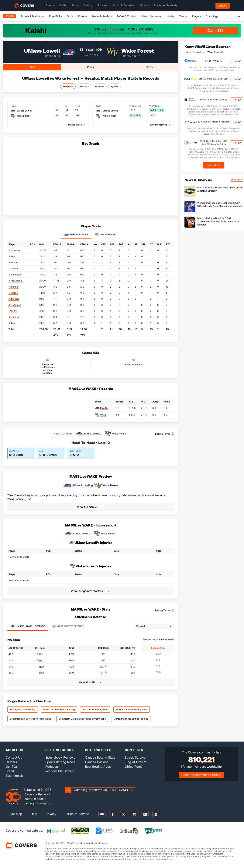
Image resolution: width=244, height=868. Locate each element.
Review (237, 61)
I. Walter (13, 311)
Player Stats (75, 125)
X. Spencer (14, 250)
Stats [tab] (32, 67)
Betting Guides (60, 750)
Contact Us (14, 757)
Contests (134, 750)
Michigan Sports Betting (23, 709)
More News (237, 180)
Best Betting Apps (98, 767)
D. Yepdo (13, 269)
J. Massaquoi (15, 281)
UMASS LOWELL (77, 534)
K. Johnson (14, 317)
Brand (10, 771)
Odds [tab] (149, 67)
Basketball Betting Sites (95, 709)
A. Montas (14, 299)
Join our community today (201, 775)
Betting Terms (165, 434)
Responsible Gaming (60, 771)
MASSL (104, 408)
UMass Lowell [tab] (76, 235)
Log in (222, 6)
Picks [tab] (91, 67)
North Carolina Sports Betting (59, 709)
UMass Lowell (42, 50)
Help (34, 814)
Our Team (13, 767)
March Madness (151, 16)
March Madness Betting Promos (131, 719)
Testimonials (15, 776)
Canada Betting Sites (100, 757)
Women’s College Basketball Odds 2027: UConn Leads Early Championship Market (220, 204)
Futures (83, 16)
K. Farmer (14, 287)
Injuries (170, 16)
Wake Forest (138, 50)
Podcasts (52, 767)
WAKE (103, 415)
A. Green (13, 262)
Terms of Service (77, 814)
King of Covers (136, 762)
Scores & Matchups (32, 16)
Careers (11, 762)
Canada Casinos (97, 762)
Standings (212, 16)
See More (214, 165)
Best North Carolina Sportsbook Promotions (82, 719)
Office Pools (134, 767)
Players (197, 16)
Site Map (16, 814)
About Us (14, 750)
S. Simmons (15, 275)
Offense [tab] (28, 626)
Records (84, 86)
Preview (100, 86)
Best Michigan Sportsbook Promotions (30, 719)
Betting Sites (98, 750)
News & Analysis (102, 16)
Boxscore (68, 86)
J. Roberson (15, 305)
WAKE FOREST (105, 534)
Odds (70, 16)
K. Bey (12, 323)
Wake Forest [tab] (106, 235)
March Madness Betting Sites (132, 709)
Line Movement (158, 125)
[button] (91, 507)
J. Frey (12, 256)
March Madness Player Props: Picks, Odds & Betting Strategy (220, 189)
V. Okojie (13, 293)
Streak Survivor (136, 757)
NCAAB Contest (127, 16)
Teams (183, 16)
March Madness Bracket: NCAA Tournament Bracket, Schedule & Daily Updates (218, 221)
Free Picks (56, 16)
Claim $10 (215, 31)
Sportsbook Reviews (60, 757)
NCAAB (9, 16)
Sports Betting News (60, 762)
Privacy (51, 814)
